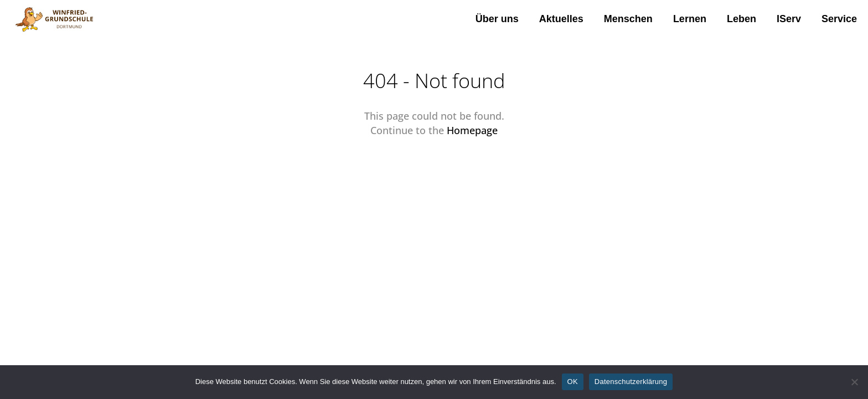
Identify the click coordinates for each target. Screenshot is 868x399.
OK (573, 382)
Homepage (472, 130)
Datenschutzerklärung (631, 382)
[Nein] (854, 382)
